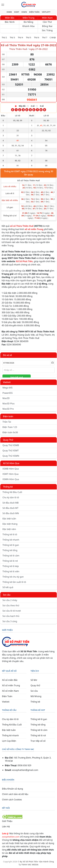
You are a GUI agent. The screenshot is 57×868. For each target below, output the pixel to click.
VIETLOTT (46, 12)
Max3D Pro (8, 409)
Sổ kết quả (8, 587)
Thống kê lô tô (10, 534)
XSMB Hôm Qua (11, 469)
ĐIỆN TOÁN (34, 12)
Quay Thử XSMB (11, 445)
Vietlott (7, 382)
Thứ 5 (28, 37)
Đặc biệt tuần (9, 519)
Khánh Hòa (29, 26)
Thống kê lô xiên (11, 571)
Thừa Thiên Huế (18, 49)
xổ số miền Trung (34, 229)
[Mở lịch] (52, 363)
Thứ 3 (12, 37)
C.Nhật (53, 37)
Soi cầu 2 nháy (10, 600)
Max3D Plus (8, 404)
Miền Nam (47, 18)
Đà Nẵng (28, 22)
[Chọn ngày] (28, 363)
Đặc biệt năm (9, 529)
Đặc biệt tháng (10, 524)
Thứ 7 (45, 37)
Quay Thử (8, 440)
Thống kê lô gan (11, 545)
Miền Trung (28, 18)
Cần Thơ (47, 22)
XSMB (9, 12)
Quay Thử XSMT (11, 451)
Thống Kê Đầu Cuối (12, 492)
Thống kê (8, 487)
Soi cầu (7, 595)
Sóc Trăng (47, 30)
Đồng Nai (47, 26)
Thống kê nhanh (11, 540)
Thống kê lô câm (11, 556)
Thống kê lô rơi (10, 561)
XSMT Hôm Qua (10, 474)
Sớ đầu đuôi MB (10, 503)
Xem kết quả (17, 377)
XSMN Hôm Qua (11, 479)
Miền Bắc (10, 18)
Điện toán (8, 416)
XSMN (24, 12)
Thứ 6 (37, 37)
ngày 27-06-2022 (38, 49)
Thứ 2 (4, 37)
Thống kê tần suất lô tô (14, 582)
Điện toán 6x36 (10, 432)
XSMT (17, 12)
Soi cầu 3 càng (10, 621)
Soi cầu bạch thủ (11, 616)
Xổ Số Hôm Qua (11, 463)
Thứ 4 (20, 37)
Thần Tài (7, 422)
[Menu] (3, 5)
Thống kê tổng (10, 550)
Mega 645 (7, 388)
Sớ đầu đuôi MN (11, 513)
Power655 (8, 393)
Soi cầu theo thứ (11, 605)
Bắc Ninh (10, 22)
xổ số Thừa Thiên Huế (22, 226)
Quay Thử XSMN (11, 456)
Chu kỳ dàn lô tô (11, 497)
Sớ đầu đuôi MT (10, 508)
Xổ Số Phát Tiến (24, 261)
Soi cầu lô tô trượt (12, 611)
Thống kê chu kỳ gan (13, 577)
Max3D (6, 398)
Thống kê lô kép (11, 566)
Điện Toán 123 (10, 427)
